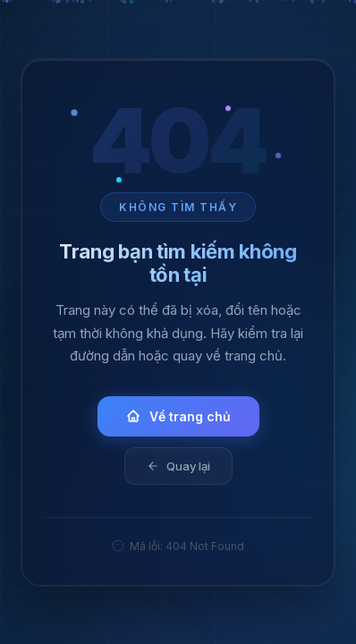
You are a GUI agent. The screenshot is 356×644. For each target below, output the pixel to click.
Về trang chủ (178, 415)
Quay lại (178, 465)
